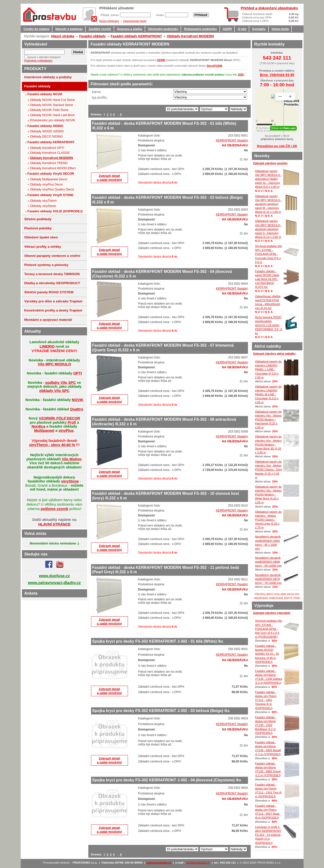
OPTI (78, 373)
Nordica (38, 426)
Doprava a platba (130, 29)
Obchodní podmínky (163, 29)
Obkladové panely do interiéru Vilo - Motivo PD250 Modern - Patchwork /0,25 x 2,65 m (268, 420)
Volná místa (280, 29)
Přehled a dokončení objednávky (270, 8)
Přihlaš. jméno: (110, 15)
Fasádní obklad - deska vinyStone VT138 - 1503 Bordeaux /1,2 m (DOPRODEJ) (266, 725)
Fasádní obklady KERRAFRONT (136, 36)
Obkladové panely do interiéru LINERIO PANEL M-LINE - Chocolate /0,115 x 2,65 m (268, 395)
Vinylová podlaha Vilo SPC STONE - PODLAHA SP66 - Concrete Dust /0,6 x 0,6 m (269, 254)
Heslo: (161, 15)
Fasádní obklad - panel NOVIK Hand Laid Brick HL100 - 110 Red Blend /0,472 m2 (267, 279)
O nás (242, 29)
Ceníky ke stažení (37, 29)
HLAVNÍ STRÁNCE (54, 524)
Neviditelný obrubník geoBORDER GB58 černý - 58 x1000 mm (268, 562)
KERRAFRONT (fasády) (232, 140)
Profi (72, 422)
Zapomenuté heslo (135, 21)
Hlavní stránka (63, 36)
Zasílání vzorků (100, 29)
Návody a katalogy (69, 29)
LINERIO (47, 346)
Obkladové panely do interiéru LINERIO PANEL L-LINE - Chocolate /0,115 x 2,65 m (268, 369)
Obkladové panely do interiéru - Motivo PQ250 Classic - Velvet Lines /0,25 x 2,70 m (268, 520)
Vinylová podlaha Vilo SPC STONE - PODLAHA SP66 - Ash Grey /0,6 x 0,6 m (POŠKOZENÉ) (269, 629)
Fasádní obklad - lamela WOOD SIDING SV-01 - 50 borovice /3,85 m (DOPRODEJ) (267, 654)
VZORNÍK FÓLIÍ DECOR (59, 418)
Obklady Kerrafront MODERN (190, 36)
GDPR (227, 29)
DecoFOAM (214, 66)
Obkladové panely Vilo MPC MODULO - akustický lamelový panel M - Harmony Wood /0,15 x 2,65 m (269, 204)
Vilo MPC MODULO (54, 364)
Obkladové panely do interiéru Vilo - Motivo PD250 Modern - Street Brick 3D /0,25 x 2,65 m (268, 444)
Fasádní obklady (93, 36)
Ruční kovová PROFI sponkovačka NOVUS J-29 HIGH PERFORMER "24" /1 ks (269, 325)
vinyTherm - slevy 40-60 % (52, 445)
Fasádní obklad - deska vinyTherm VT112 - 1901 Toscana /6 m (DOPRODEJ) (266, 700)
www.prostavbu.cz (159, 863)
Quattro (77, 409)
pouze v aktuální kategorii (44, 57)
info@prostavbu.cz (198, 863)
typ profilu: (100, 97)
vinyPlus (66, 430)
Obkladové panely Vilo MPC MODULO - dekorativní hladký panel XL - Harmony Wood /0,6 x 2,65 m (269, 179)
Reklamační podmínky (201, 29)
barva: (97, 92)
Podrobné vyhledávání (39, 61)
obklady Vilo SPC (54, 391)
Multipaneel (44, 430)
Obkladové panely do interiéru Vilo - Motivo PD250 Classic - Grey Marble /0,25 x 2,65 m (269, 470)
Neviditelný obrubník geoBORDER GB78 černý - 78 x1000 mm (268, 579)
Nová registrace (109, 21)
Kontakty (259, 29)
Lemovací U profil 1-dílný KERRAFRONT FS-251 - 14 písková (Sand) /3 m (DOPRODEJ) (268, 835)
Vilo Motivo (72, 459)
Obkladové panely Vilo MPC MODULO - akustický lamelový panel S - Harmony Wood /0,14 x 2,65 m (269, 229)
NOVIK (78, 400)
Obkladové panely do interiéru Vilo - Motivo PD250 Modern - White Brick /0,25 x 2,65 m (268, 495)
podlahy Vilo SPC (61, 382)
